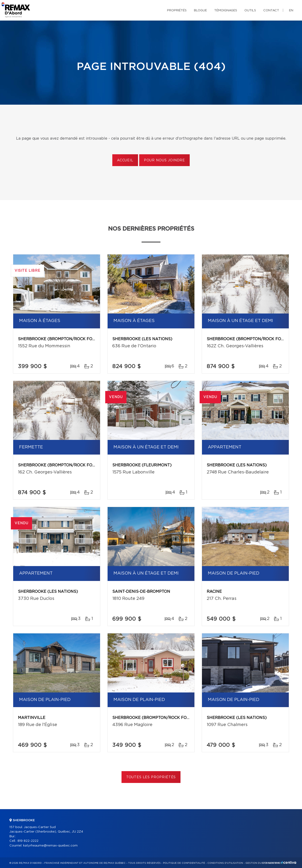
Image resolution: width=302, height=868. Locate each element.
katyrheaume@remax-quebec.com (50, 846)
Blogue (200, 11)
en (291, 11)
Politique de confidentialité (184, 863)
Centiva (289, 862)
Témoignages (226, 11)
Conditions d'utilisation (225, 863)
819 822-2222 (28, 841)
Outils (250, 11)
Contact (271, 11)
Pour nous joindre (164, 160)
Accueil (125, 160)
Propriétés (177, 11)
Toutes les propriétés (151, 777)
